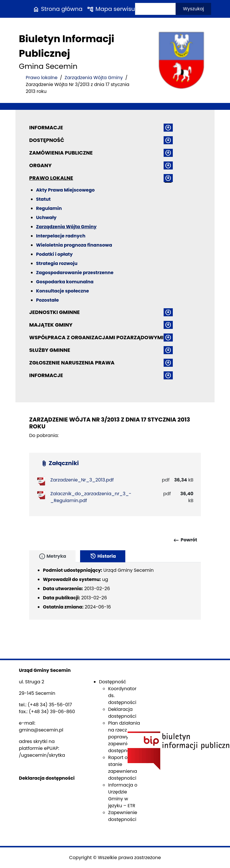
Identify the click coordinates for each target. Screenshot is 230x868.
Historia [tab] (103, 556)
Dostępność (47, 140)
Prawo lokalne (42, 78)
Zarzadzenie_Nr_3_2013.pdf (82, 480)
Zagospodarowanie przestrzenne (75, 273)
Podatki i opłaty (54, 254)
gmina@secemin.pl (41, 730)
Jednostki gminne (54, 312)
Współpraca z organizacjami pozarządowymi (96, 337)
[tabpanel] (115, 591)
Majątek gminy (51, 325)
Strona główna (57, 9)
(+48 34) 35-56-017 (50, 705)
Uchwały (46, 218)
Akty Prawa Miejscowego (65, 190)
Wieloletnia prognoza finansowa (74, 245)
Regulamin (49, 208)
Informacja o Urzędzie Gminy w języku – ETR (123, 795)
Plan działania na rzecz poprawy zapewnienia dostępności (124, 737)
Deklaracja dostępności (122, 713)
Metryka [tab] (52, 556)
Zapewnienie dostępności (123, 816)
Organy (40, 165)
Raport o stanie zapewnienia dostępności (123, 768)
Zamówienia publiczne (61, 153)
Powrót (185, 540)
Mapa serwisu (111, 9)
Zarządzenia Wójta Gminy (94, 78)
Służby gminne (50, 350)
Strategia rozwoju (57, 263)
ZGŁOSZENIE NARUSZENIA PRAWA (72, 363)
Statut (43, 199)
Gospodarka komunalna (65, 282)
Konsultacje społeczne (63, 291)
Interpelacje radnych (61, 236)
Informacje (46, 127)
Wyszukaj (193, 9)
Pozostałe (47, 300)
